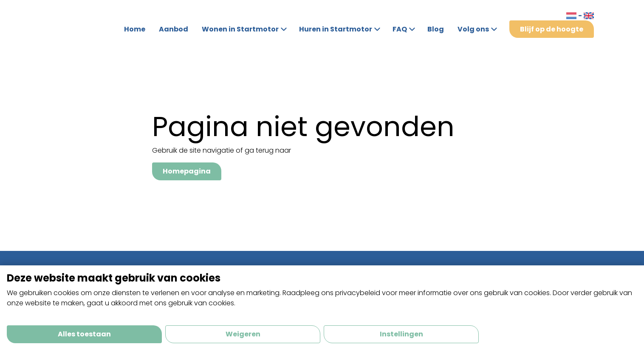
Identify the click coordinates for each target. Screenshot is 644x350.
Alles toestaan (84, 334)
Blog (436, 29)
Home (135, 29)
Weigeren (243, 334)
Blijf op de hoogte (552, 29)
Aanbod (174, 29)
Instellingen (401, 334)
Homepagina (187, 171)
